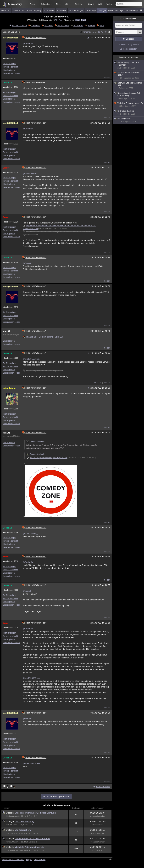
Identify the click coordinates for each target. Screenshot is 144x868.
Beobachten (63, 25)
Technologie (91, 11)
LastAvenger (99, 842)
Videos (68, 4)
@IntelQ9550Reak (31, 359)
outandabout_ (10, 388)
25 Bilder (36, 25)
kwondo (99, 825)
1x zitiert (98, 383)
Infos (102, 25)
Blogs (59, 4)
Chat (91, 4)
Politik (29, 11)
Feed (77, 20)
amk (8, 833)
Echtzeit (33, 4)
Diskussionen (46, 4)
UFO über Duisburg (25, 821)
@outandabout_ (30, 533)
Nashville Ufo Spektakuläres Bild (129, 86)
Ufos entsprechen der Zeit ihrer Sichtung (35, 813)
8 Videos (49, 25)
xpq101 (6, 331)
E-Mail (83, 20)
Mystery (38, 11)
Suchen (91, 25)
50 (109, 32)
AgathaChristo (99, 816)
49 (105, 32)
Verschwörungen (76, 11)
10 (44, 850)
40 (99, 32)
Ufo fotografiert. (23, 830)
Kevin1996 (10, 842)
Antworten (78, 25)
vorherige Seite (103, 786)
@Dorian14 (28, 43)
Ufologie (102, 11)
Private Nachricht (10, 67)
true (8, 825)
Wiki (100, 4)
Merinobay (10, 816)
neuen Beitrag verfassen (58, 797)
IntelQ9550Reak (11, 38)
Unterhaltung (132, 11)
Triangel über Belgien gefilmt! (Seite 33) (43, 337)
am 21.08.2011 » (98, 847)
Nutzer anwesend (129, 18)
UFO (56, 20)
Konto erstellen (130, 49)
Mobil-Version (40, 860)
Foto (60, 20)
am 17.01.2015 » (98, 839)
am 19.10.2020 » (98, 813)
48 (102, 32)
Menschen (6, 11)
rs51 (8, 850)
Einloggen (130, 39)
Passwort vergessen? (129, 45)
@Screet (27, 263)
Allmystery (15, 4)
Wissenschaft (18, 11)
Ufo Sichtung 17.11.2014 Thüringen (32, 839)
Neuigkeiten (111, 4)
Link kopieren (9, 70)
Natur (111, 11)
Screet (6, 168)
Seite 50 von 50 (12, 32)
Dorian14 (7, 82)
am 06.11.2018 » (98, 821)
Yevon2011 (99, 833)
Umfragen (120, 11)
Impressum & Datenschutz (13, 860)
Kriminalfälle (49, 11)
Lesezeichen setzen (12, 73)
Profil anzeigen (9, 64)
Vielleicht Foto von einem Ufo (30, 847)
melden (107, 77)
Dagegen (99, 850)
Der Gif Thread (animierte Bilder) (129, 75)
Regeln (29, 860)
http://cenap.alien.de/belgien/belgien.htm (48, 458)
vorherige (87, 32)
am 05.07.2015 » (98, 830)
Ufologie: (10, 813)
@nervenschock (30, 173)
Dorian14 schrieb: (36, 442)
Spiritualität (61, 11)
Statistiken (80, 4)
